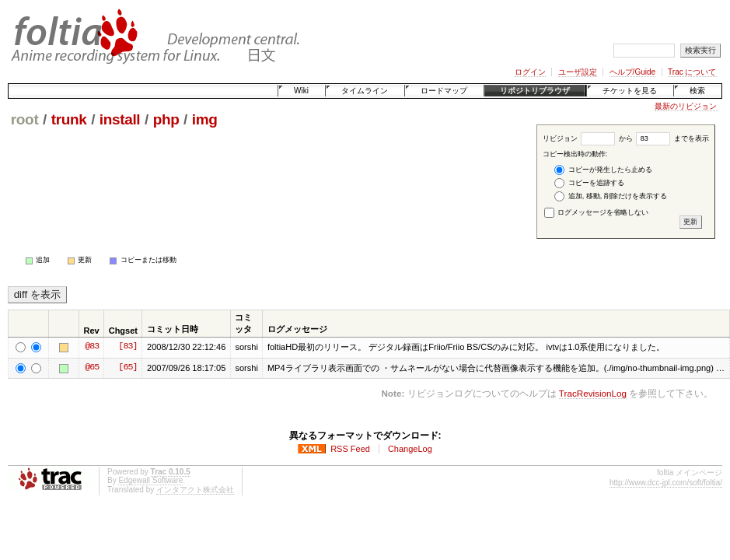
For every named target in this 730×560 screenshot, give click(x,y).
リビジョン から (588, 138)
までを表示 (672, 138)
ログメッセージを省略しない (597, 212)
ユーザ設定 (578, 72)
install (120, 119)
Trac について (692, 72)
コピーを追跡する (589, 183)
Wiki (301, 91)
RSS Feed (350, 449)
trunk (69, 119)
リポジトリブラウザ (535, 91)
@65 (92, 368)
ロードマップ (444, 91)
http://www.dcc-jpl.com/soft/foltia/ (666, 483)
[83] (127, 347)
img (205, 119)
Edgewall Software (150, 480)
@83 (92, 347)
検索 (697, 91)
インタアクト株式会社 (195, 490)
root (25, 119)
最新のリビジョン (686, 106)
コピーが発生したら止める (603, 170)
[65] (127, 368)
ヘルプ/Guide (632, 72)
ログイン (530, 72)
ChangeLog (410, 449)
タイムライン (365, 91)
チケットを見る (630, 91)
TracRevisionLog (593, 393)
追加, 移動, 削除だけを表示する (611, 196)
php (166, 119)
